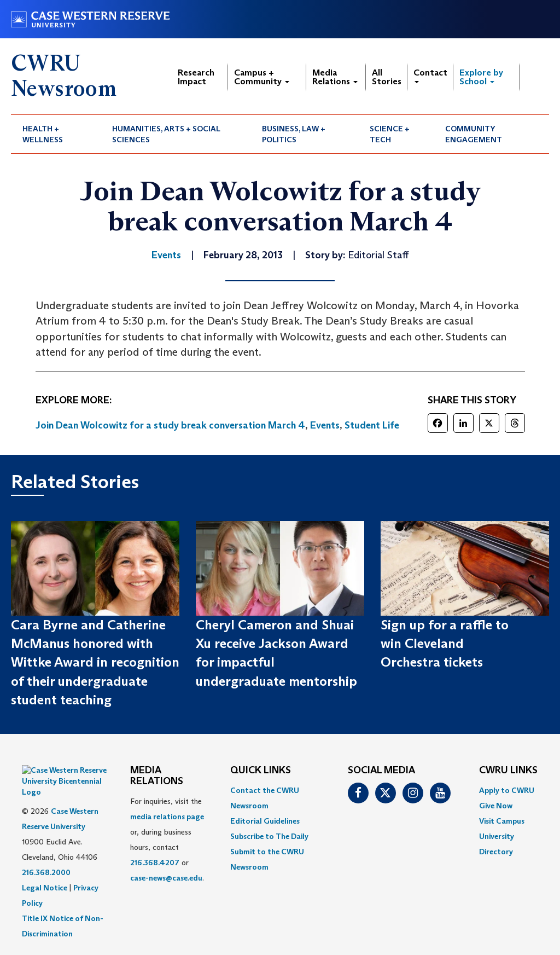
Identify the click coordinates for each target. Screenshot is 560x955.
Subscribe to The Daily (269, 836)
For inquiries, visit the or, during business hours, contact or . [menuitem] (167, 840)
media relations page (167, 817)
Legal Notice (45, 860)
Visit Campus (502, 821)
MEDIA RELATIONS (157, 776)
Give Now (496, 806)
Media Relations (335, 77)
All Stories (387, 77)
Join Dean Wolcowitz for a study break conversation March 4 (170, 425)
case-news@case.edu (166, 878)
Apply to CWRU (507, 790)
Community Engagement (474, 134)
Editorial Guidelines (265, 821)
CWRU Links (508, 771)
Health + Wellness (43, 134)
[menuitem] (56, 134)
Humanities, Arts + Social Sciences (166, 134)
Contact (430, 75)
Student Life (372, 425)
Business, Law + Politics (294, 134)
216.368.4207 (155, 863)
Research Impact (196, 77)
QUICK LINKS (261, 771)
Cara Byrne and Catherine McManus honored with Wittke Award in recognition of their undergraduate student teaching (95, 662)
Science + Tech (390, 134)
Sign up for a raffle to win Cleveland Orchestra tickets (445, 644)
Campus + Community (262, 77)
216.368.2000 (46, 845)
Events (325, 425)
